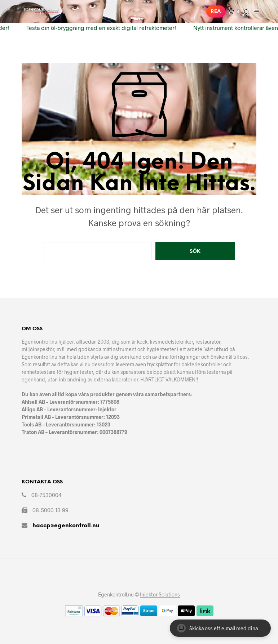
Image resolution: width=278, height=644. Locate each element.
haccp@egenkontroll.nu (66, 526)
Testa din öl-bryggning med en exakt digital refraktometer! (99, 28)
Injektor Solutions (160, 595)
